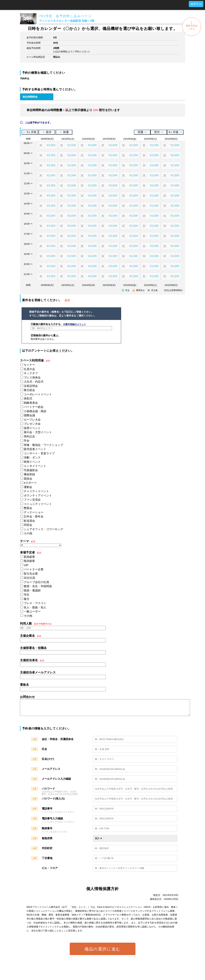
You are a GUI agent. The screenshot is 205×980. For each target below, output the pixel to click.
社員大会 (29, 369)
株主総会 (29, 390)
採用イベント (32, 428)
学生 (27, 595)
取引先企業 (31, 574)
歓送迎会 (29, 521)
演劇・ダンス (32, 458)
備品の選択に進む (102, 952)
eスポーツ (30, 483)
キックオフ (31, 373)
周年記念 (29, 437)
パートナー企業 (34, 569)
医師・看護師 (32, 591)
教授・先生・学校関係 (38, 586)
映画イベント (32, 462)
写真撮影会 (31, 470)
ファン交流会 (32, 500)
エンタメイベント (35, 466)
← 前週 (64, 132)
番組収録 (29, 474)
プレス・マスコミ (35, 603)
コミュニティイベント (38, 504)
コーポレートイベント (38, 394)
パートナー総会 (34, 407)
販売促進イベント (35, 449)
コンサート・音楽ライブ (39, 453)
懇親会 (28, 508)
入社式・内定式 (34, 382)
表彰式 (28, 399)
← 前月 (47, 132)
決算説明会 (31, 386)
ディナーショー (34, 512)
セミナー (29, 365)
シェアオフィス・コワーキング (43, 529)
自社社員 (29, 578)
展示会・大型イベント (38, 432)
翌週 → (142, 132)
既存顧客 (29, 561)
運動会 (28, 487)
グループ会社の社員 (36, 582)
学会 (27, 441)
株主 (27, 599)
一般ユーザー (32, 612)
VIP (26, 565)
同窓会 (28, 525)
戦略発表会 (31, 403)
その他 (28, 533)
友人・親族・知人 (35, 607)
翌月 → (159, 132)
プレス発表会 (32, 378)
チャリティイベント (36, 491)
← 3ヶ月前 (30, 132)
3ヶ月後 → (175, 132)
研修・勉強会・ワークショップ (43, 445)
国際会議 (29, 415)
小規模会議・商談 (35, 411)
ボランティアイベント (38, 496)
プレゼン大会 (32, 424)
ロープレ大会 (32, 420)
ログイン (196, 4)
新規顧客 (29, 557)
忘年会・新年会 (34, 517)
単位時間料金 (30, 97)
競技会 (28, 479)
